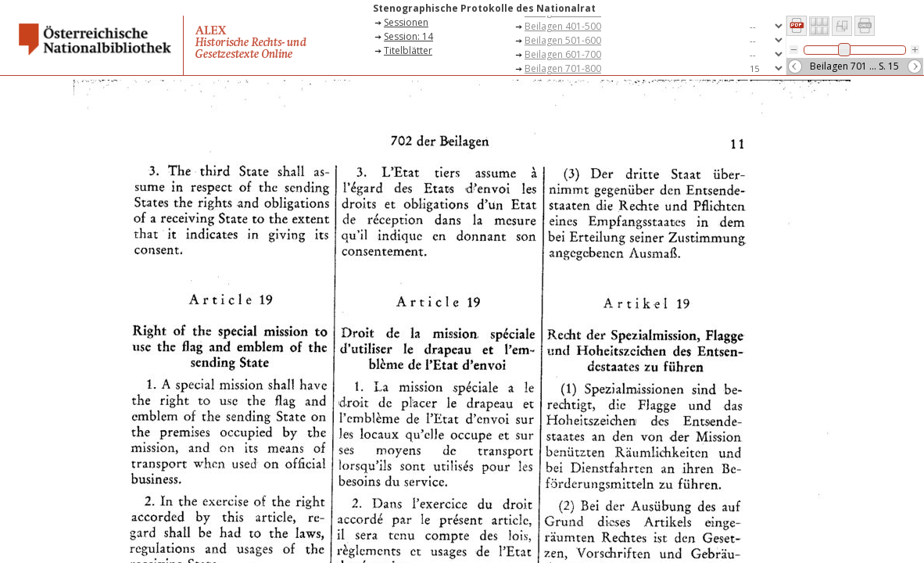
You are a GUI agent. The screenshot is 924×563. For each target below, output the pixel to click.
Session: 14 (408, 36)
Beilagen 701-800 (563, 68)
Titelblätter (408, 50)
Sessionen (406, 22)
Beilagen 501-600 (563, 40)
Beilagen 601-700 (563, 54)
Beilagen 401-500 (563, 26)
